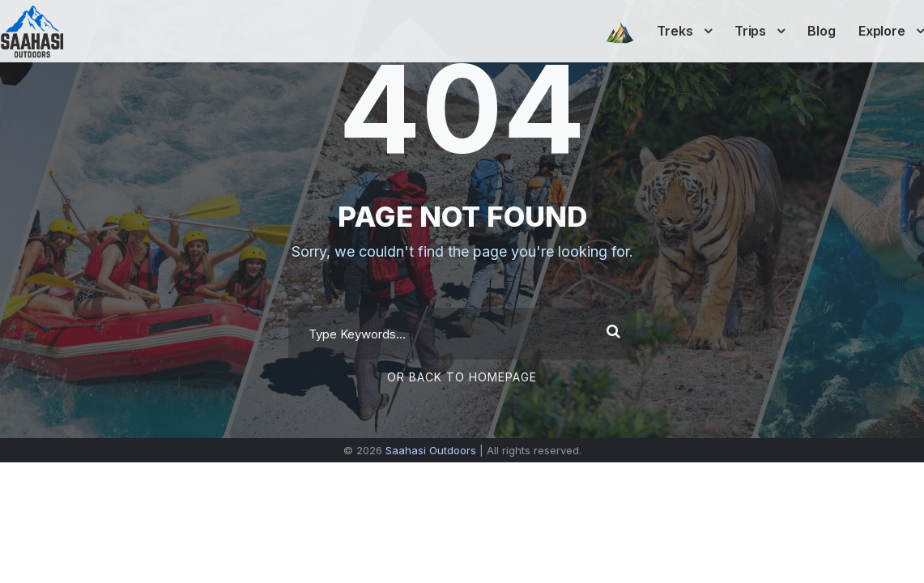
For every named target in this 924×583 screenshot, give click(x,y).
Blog (822, 31)
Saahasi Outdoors (431, 450)
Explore (882, 31)
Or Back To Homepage (462, 377)
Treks (675, 31)
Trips (751, 31)
